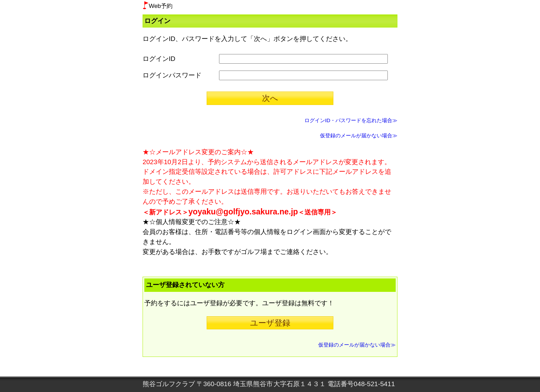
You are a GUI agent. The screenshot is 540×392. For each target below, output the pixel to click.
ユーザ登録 (270, 323)
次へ (270, 98)
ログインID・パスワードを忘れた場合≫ (351, 120)
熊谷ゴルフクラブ (169, 384)
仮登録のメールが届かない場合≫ (359, 135)
